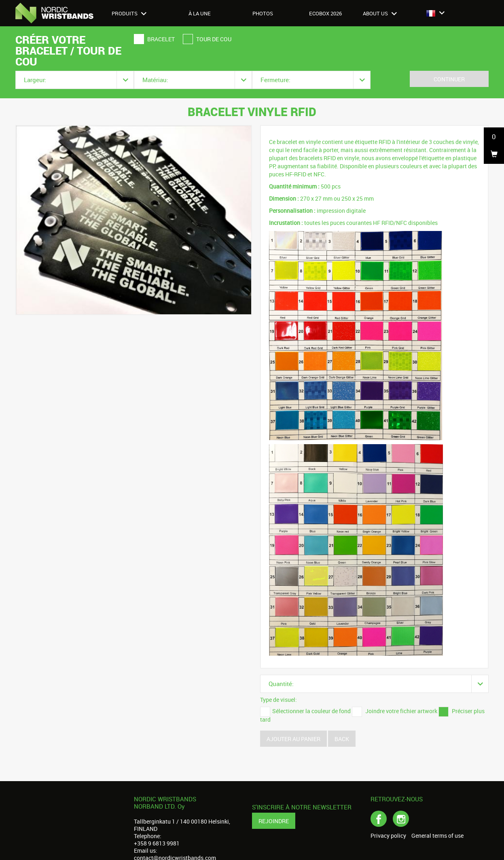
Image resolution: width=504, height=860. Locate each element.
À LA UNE (200, 13)
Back (342, 739)
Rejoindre (274, 821)
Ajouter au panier (293, 739)
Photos (263, 13)
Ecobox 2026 (325, 13)
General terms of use (437, 836)
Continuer (449, 79)
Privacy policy (388, 836)
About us (380, 13)
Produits (129, 13)
